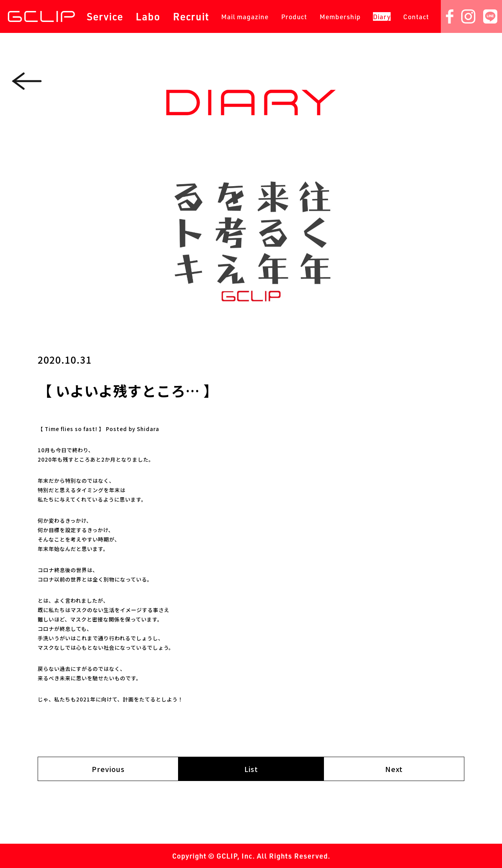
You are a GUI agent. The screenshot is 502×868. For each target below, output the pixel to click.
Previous (108, 769)
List (251, 769)
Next (394, 769)
